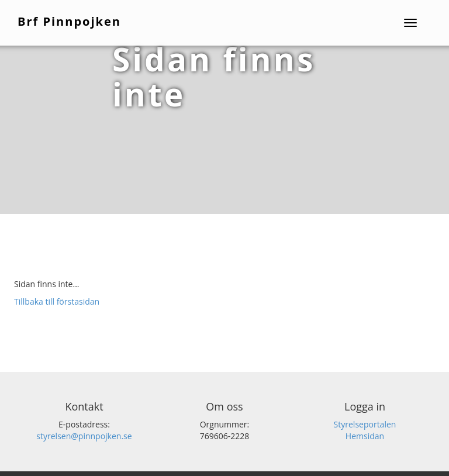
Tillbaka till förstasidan (57, 301)
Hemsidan (365, 436)
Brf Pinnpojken (69, 21)
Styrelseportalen (365, 424)
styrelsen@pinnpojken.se (84, 436)
